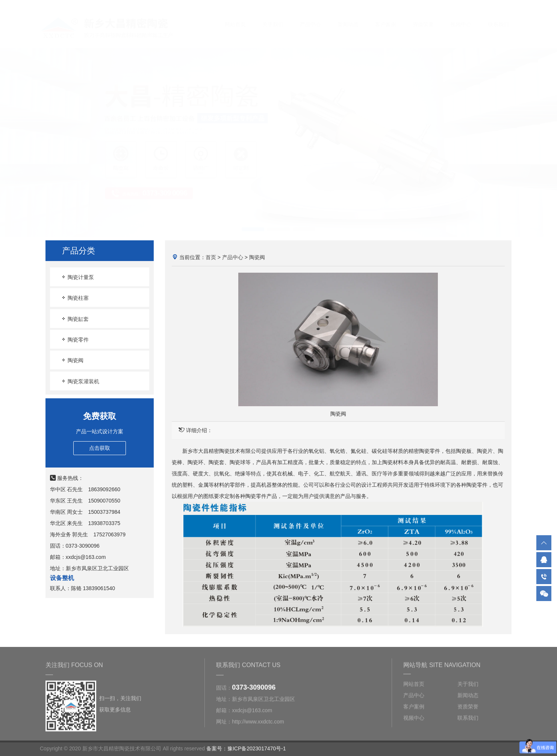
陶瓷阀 (72, 360)
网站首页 (235, 17)
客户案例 (386, 17)
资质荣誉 (423, 17)
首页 (211, 257)
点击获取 (100, 448)
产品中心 (310, 17)
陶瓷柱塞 (75, 298)
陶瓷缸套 (75, 319)
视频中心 (461, 17)
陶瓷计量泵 (77, 277)
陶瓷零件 (75, 339)
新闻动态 (348, 17)
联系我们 (498, 17)
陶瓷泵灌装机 (80, 381)
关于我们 (273, 17)
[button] (253, 222)
